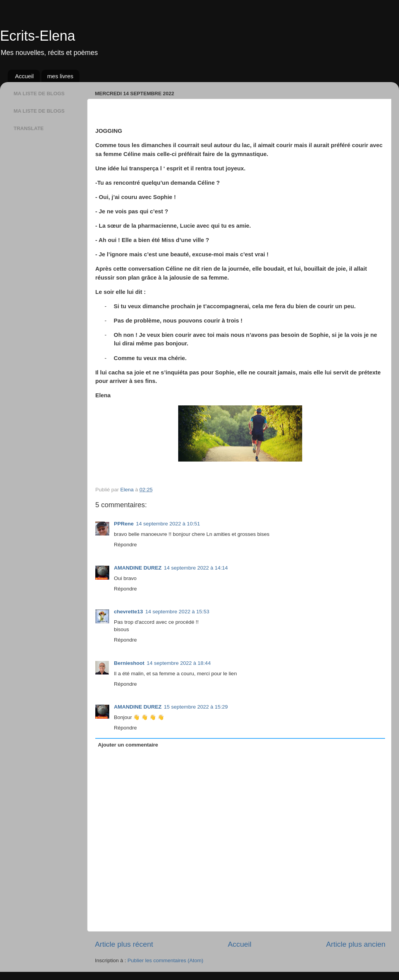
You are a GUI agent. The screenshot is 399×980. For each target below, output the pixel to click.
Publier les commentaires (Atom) (165, 960)
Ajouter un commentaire (128, 745)
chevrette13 (128, 612)
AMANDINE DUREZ (138, 568)
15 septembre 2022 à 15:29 (196, 707)
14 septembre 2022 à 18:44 (179, 663)
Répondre (125, 545)
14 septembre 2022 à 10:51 (168, 524)
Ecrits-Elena (38, 36)
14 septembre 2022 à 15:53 (177, 612)
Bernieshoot (129, 663)
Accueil (24, 76)
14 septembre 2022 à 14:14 (196, 568)
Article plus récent (124, 944)
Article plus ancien (356, 944)
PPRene (124, 524)
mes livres (60, 76)
